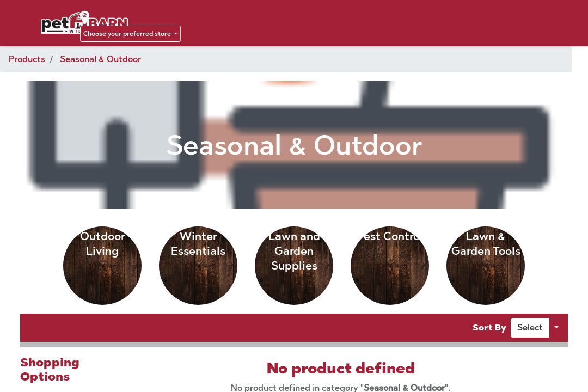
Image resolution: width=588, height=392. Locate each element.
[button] (530, 328)
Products (27, 59)
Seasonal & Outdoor (100, 59)
